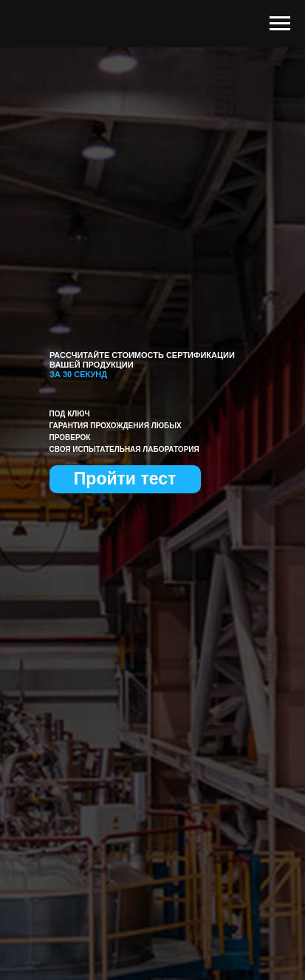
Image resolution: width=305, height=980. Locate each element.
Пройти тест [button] (125, 479)
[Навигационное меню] (280, 24)
